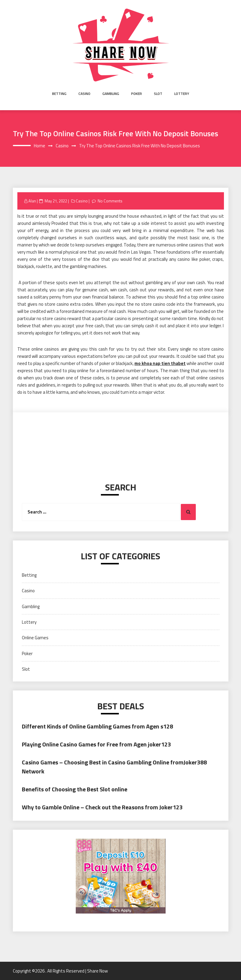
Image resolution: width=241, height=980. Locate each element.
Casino (84, 94)
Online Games (35, 638)
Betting (59, 94)
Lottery (182, 94)
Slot (158, 94)
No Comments (110, 201)
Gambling (111, 94)
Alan (32, 201)
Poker (137, 94)
